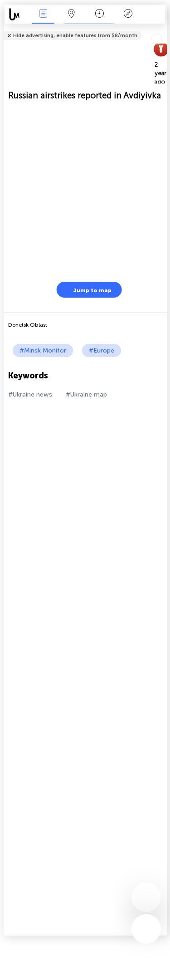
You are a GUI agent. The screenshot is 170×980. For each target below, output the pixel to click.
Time (100, 14)
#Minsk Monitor (43, 350)
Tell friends (163, 30)
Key (128, 14)
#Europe (102, 350)
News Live (43, 14)
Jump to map (87, 290)
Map (72, 14)
